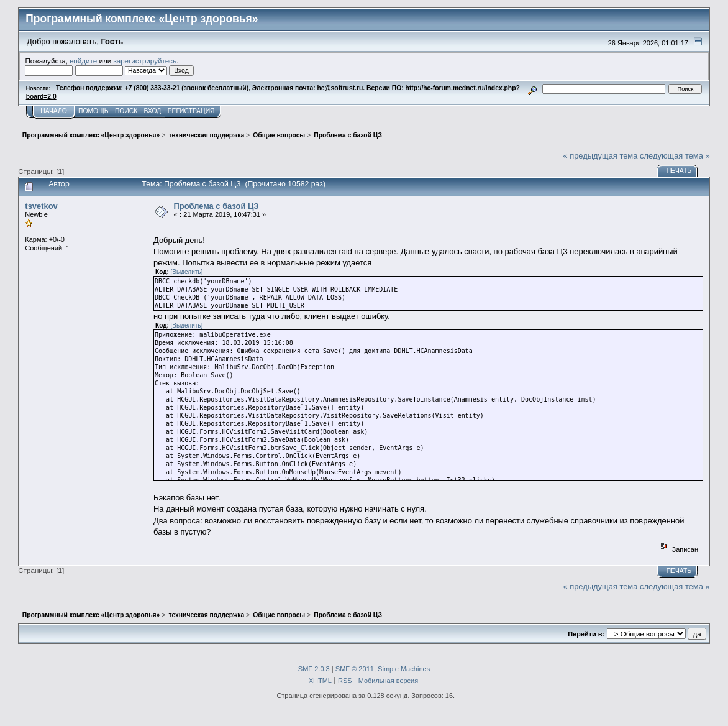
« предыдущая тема (600, 156)
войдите (83, 61)
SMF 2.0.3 (314, 669)
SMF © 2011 (355, 669)
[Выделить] (187, 272)
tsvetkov (41, 206)
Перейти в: (586, 634)
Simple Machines (404, 669)
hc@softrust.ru (340, 88)
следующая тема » (675, 156)
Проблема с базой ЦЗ (216, 206)
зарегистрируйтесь (145, 61)
